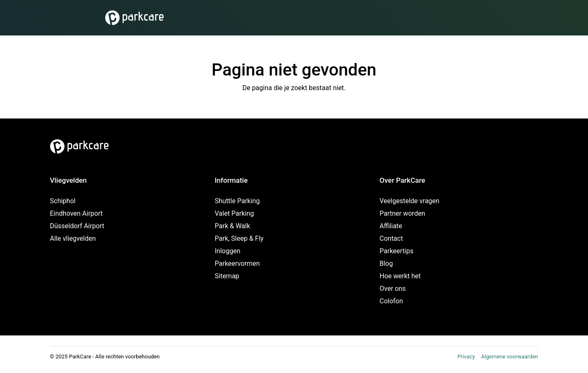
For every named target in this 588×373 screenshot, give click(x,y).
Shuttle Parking (237, 201)
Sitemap (227, 276)
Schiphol (63, 201)
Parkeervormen (237, 263)
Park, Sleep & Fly (239, 238)
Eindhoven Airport (77, 213)
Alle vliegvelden (73, 238)
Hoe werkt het (400, 276)
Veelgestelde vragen (410, 201)
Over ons (393, 289)
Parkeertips (397, 251)
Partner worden (403, 213)
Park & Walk (233, 226)
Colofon (391, 301)
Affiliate (391, 226)
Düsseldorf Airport (77, 226)
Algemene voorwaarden (510, 357)
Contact (391, 238)
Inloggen (228, 251)
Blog (386, 263)
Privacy (466, 357)
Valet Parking (235, 213)
